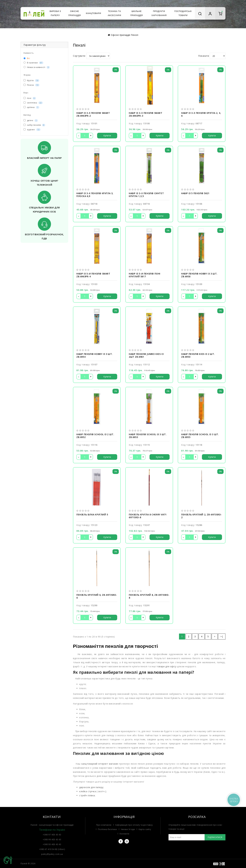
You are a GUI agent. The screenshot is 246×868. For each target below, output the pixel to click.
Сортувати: (79, 56)
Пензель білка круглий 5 (92, 515)
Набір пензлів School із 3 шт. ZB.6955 (200, 436)
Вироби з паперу (55, 13)
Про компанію (104, 825)
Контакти (124, 834)
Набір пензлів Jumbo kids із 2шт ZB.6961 (146, 355)
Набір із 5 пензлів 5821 (195, 193)
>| (222, 636)
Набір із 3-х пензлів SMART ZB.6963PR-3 (146, 114)
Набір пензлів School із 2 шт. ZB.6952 (95, 436)
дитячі (31, 120)
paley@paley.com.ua (52, 854)
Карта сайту (145, 829)
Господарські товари (183, 13)
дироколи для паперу (91, 787)
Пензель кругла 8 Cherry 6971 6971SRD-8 (148, 516)
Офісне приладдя (75, 13)
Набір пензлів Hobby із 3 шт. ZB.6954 (95, 355)
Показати (204, 56)
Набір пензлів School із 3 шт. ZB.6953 (148, 436)
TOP (8, 860)
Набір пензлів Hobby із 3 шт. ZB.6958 (199, 275)
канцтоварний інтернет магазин (100, 764)
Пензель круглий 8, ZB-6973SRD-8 (149, 596)
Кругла (31, 80)
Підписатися (215, 837)
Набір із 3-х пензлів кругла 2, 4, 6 (201, 114)
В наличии (33, 63)
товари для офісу (166, 666)
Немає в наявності (37, 67)
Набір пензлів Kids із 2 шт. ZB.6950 (198, 355)
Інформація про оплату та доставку (134, 825)
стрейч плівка (87, 795)
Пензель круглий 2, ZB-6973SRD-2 (202, 516)
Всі (27, 58)
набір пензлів (34, 125)
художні (32, 130)
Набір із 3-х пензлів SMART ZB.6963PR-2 (93, 114)
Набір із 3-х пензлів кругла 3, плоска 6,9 (95, 195)
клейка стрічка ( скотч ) (93, 791)
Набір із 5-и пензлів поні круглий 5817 (145, 275)
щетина (31, 107)
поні (30, 98)
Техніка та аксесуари (114, 13)
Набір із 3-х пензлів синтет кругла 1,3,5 (146, 195)
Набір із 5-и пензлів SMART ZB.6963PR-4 (93, 275)
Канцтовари (94, 13)
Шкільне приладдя (137, 13)
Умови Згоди (128, 829)
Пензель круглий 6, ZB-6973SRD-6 (97, 596)
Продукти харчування (159, 13)
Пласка (31, 85)
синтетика (33, 103)
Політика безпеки (107, 829)
